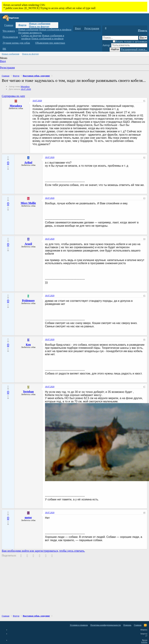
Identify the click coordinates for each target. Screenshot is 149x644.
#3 (144, 198)
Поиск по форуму (39, 27)
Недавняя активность (30, 33)
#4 (144, 239)
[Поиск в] (143, 38)
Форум (22, 25)
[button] (17, 31)
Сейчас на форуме (31, 36)
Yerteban (28, 392)
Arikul (28, 162)
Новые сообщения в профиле (55, 29)
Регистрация (7, 68)
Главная (9, 25)
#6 (144, 339)
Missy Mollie (28, 203)
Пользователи (10, 37)
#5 (144, 296)
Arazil (28, 244)
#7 (144, 387)
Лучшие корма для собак (16, 43)
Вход (3, 61)
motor (28, 517)
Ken (28, 345)
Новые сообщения (40, 24)
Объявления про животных (50, 43)
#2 (144, 157)
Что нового (9, 31)
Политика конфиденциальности (105, 625)
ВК (4, 49)
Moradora (25, 86)
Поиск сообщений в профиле (48, 39)
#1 (144, 101)
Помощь (127, 625)
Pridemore (28, 300)
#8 (144, 513)
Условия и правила (79, 625)
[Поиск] (106, 28)
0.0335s (144, 642)
